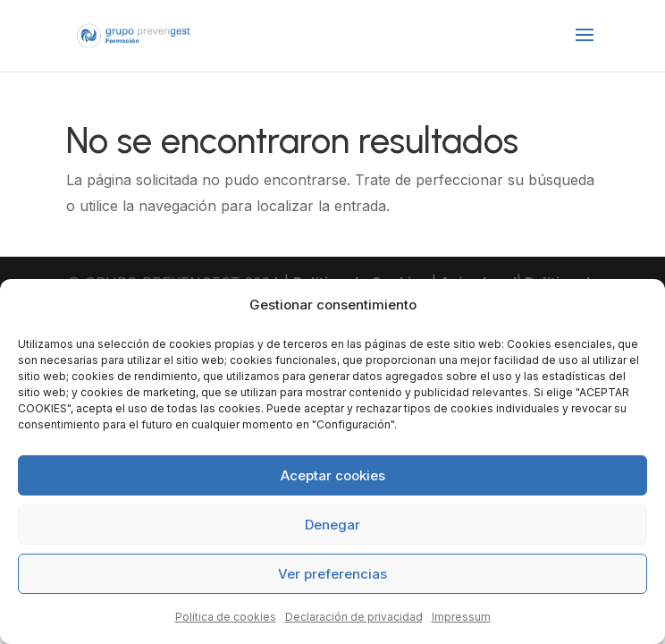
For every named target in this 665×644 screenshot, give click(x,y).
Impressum (461, 617)
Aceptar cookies (333, 475)
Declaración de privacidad (354, 617)
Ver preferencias (332, 574)
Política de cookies (226, 617)
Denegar (332, 525)
